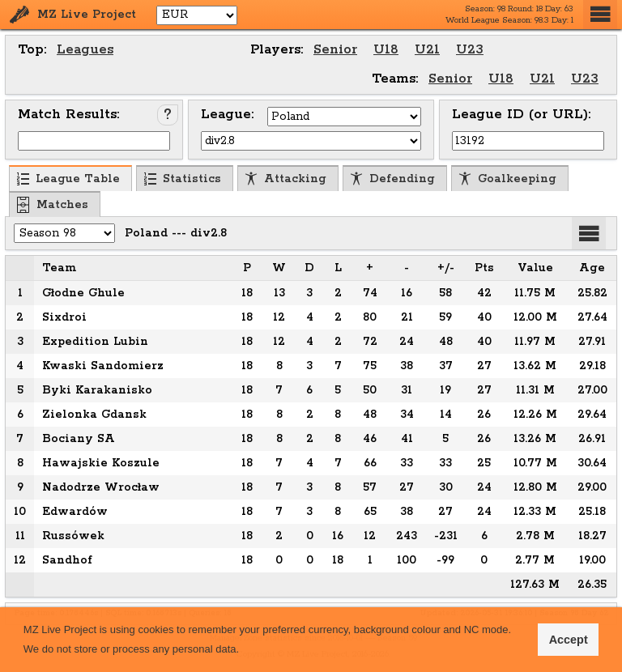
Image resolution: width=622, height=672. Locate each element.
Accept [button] (569, 640)
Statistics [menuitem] (182, 179)
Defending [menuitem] (392, 179)
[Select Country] (344, 117)
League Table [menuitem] (68, 179)
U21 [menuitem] (427, 50)
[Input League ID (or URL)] (528, 141)
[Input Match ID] (94, 141)
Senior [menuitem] (335, 50)
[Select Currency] (197, 15)
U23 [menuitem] (470, 50)
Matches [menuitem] (53, 205)
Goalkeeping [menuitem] (507, 179)
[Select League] (311, 141)
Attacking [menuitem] (285, 179)
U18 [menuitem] (386, 50)
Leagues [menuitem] (85, 50)
